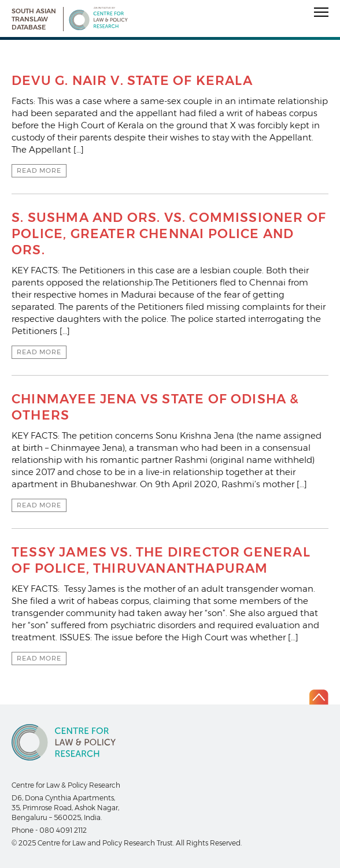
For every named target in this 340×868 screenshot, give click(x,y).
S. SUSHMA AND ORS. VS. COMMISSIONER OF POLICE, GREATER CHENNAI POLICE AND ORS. (169, 234)
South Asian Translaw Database (34, 19)
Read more (39, 170)
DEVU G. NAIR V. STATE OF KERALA (132, 81)
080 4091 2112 (63, 830)
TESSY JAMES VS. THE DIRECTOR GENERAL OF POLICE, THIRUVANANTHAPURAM (161, 560)
